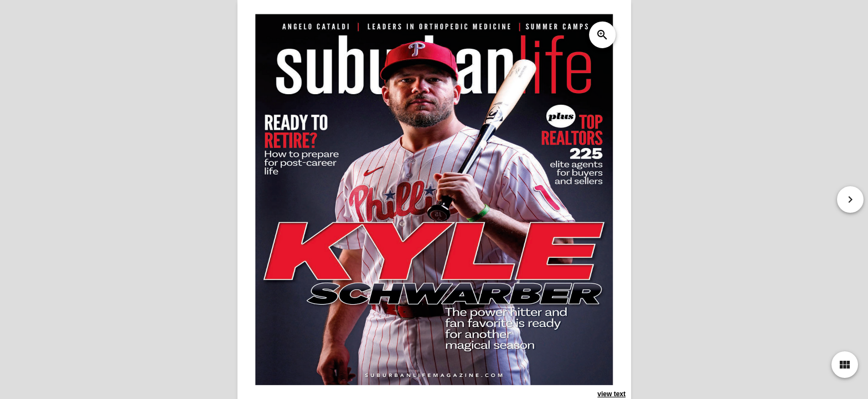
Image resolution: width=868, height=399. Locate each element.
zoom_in (602, 35)
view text (611, 394)
